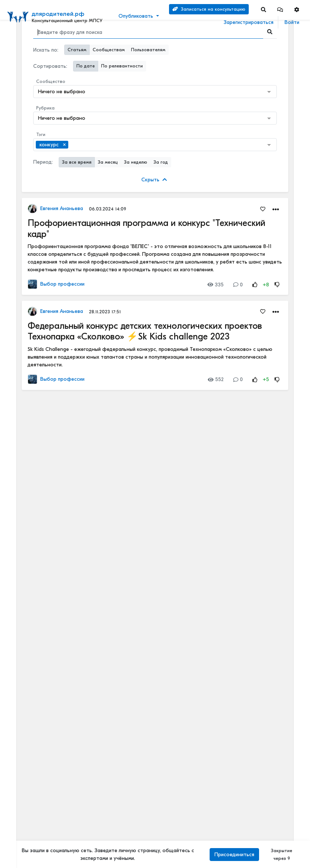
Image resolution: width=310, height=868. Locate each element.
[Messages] (280, 9)
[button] (280, 9)
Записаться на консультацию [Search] (209, 9)
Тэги (41, 135)
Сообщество (51, 81)
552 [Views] (216, 379)
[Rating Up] (255, 285)
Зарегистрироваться (249, 22)
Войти (292, 22)
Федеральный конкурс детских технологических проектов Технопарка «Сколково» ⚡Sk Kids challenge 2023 (145, 331)
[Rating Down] (277, 285)
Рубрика (45, 108)
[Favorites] (263, 209)
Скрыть (154, 180)
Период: (43, 162)
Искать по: (46, 50)
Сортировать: (50, 66)
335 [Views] (216, 285)
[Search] (263, 9)
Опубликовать (136, 16)
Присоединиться (234, 855)
